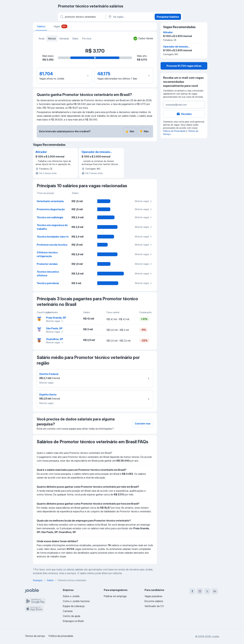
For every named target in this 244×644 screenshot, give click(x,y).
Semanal (64, 39)
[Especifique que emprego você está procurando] (82, 17)
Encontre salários (154, 601)
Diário (75, 39)
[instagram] (200, 591)
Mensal (52, 39)
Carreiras (68, 611)
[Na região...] (130, 17)
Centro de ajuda (72, 616)
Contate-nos (143, 424)
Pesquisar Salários (168, 17)
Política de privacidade (61, 636)
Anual (41, 39)
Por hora (87, 39)
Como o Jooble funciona (76, 601)
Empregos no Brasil (73, 621)
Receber (184, 114)
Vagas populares (153, 596)
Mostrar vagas (144, 201)
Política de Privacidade (174, 131)
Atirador (41, 152)
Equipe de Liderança (74, 606)
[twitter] (207, 591)
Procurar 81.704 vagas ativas (184, 66)
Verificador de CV (154, 606)
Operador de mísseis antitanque (96, 152)
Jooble (215, 637)
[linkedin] (215, 591)
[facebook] (192, 591)
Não (144, 131)
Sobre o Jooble (71, 596)
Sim (130, 131)
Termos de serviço (35, 636)
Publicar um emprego (115, 596)
